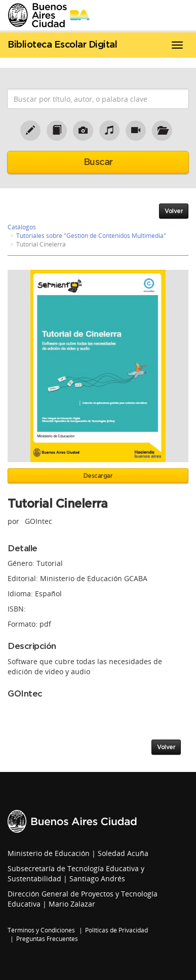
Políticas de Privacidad (116, 930)
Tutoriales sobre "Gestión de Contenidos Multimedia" (91, 236)
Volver (174, 211)
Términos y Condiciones (41, 930)
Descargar (98, 476)
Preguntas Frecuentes (47, 939)
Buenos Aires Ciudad (72, 821)
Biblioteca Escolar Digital (62, 45)
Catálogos (22, 227)
